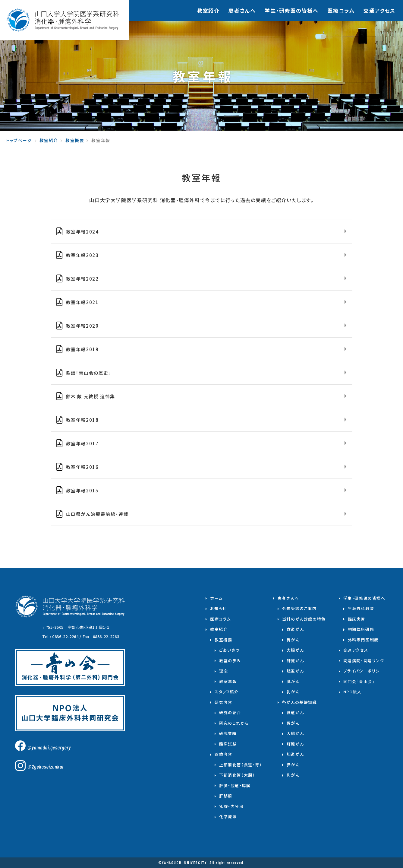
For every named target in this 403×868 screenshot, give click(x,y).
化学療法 (228, 817)
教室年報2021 (82, 302)
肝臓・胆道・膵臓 (235, 785)
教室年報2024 (82, 232)
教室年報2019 (82, 349)
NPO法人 (353, 692)
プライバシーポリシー (364, 671)
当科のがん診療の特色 (304, 619)
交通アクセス (379, 10)
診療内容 (223, 754)
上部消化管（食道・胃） (241, 765)
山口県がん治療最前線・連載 (97, 514)
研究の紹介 (230, 712)
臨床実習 (357, 619)
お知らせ (218, 608)
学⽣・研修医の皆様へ (291, 10)
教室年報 (228, 681)
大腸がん (295, 650)
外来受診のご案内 (299, 608)
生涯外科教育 (361, 608)
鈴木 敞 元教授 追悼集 (91, 396)
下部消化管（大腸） (237, 775)
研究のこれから (234, 723)
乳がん (293, 692)
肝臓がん (295, 661)
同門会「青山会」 (359, 681)
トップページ (19, 140)
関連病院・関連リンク (364, 661)
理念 (224, 671)
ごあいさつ (229, 650)
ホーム (216, 598)
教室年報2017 (82, 443)
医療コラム (341, 10)
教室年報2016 (82, 467)
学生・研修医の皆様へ (364, 598)
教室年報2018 (82, 420)
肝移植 (226, 796)
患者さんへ (242, 10)
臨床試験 (228, 744)
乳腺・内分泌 (231, 806)
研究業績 (228, 733)
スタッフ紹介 (227, 692)
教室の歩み (230, 661)
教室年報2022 (82, 279)
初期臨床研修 (361, 629)
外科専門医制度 (363, 640)
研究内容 (223, 702)
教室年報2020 (82, 326)
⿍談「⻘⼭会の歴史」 (89, 373)
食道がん (295, 629)
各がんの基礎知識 (300, 702)
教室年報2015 (82, 490)
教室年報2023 (82, 255)
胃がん (293, 640)
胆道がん (295, 671)
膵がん (293, 681)
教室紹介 (208, 10)
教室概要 (75, 140)
